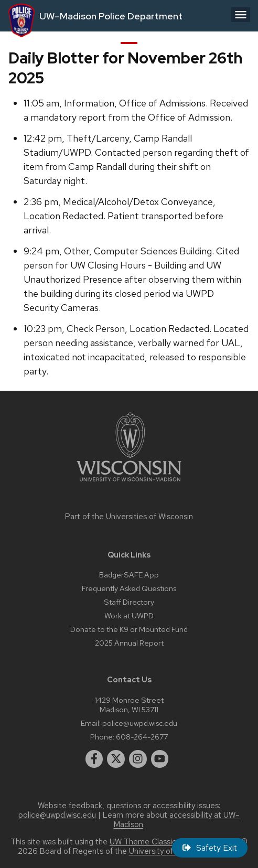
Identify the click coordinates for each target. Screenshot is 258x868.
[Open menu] (241, 15)
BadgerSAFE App (129, 575)
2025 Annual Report (129, 643)
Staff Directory (129, 602)
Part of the (129, 517)
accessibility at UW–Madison (177, 820)
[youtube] (160, 759)
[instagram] (138, 759)
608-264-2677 (142, 737)
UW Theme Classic (143, 842)
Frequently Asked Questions (129, 588)
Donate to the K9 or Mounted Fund (129, 629)
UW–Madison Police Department (111, 16)
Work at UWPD (129, 615)
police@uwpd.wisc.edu (140, 723)
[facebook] (94, 759)
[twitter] (116, 759)
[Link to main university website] (129, 483)
